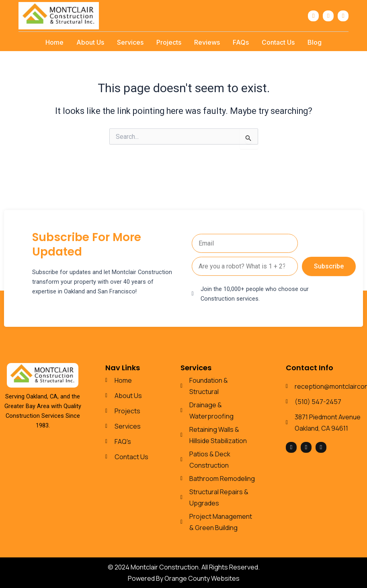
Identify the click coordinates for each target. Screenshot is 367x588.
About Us (90, 42)
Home (54, 42)
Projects (169, 42)
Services (130, 42)
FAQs (241, 42)
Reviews (207, 42)
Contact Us (278, 42)
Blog (315, 42)
